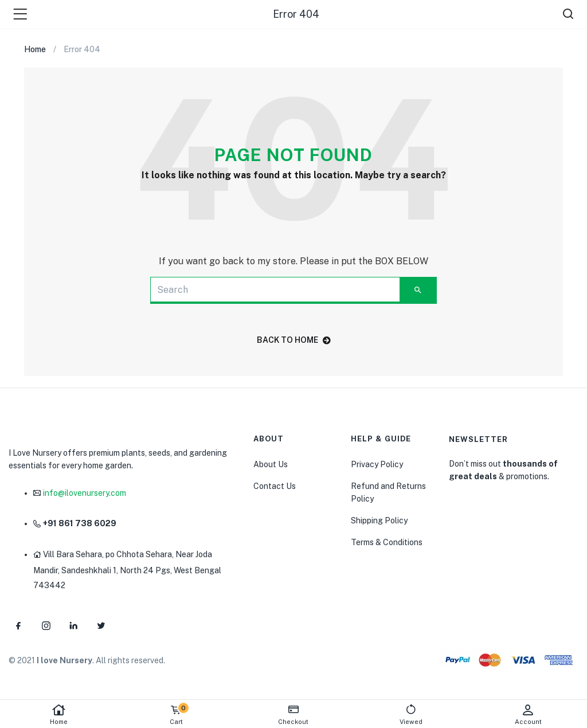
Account (528, 715)
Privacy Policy (377, 464)
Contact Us (275, 486)
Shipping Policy (379, 520)
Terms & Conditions (387, 542)
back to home (294, 340)
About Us (271, 464)
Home (59, 715)
